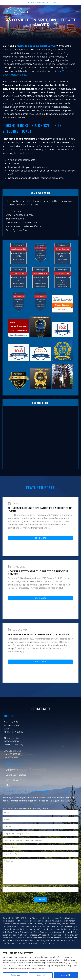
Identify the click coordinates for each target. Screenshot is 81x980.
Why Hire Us (12, 792)
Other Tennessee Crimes (20, 215)
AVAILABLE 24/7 (40, 3)
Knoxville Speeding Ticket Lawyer (37, 46)
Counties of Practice (16, 787)
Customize (16, 975)
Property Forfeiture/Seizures (22, 223)
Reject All (41, 975)
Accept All (66, 975)
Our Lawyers (12, 782)
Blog (8, 798)
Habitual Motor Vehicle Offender (24, 226)
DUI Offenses (13, 211)
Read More (40, 550)
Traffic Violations (15, 219)
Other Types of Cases (18, 230)
